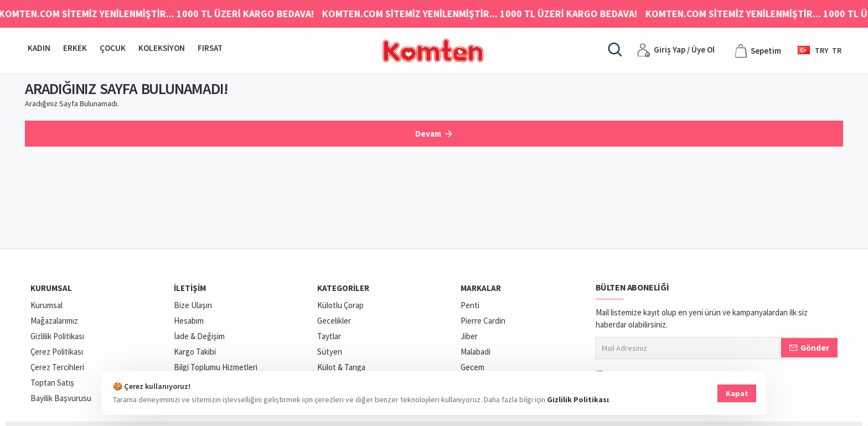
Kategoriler (343, 288)
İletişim (190, 288)
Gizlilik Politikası (580, 399)
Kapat (737, 393)
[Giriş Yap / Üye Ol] (676, 51)
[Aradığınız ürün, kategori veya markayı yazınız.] (615, 50)
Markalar (481, 288)
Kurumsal (51, 288)
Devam (428, 134)
